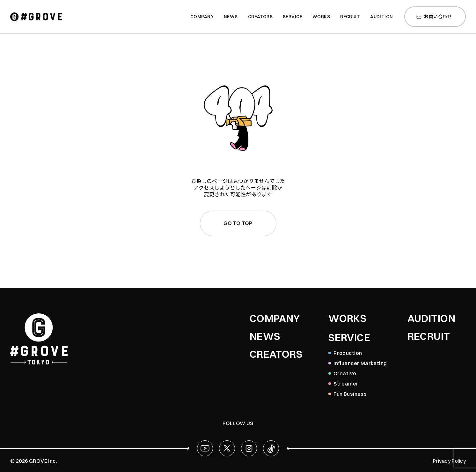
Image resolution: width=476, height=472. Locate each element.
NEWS (265, 336)
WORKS (347, 318)
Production (348, 353)
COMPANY (275, 318)
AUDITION (431, 318)
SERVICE (349, 338)
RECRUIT (429, 336)
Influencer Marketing (360, 363)
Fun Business (350, 394)
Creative (345, 373)
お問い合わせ (434, 17)
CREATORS (276, 354)
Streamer (346, 384)
